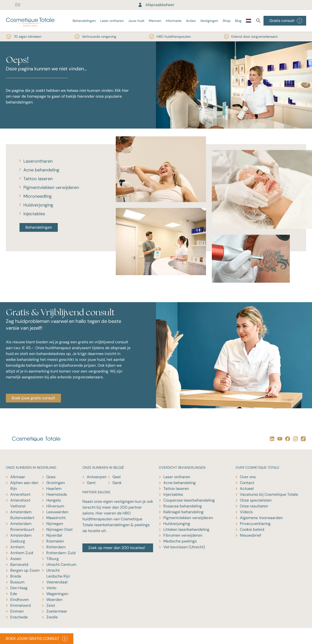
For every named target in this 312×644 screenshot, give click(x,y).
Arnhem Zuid (22, 553)
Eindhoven (19, 600)
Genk (117, 483)
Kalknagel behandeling (183, 512)
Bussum (17, 582)
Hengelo (54, 500)
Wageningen (57, 594)
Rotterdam (56, 547)
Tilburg (53, 559)
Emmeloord (20, 605)
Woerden (54, 600)
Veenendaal (57, 582)
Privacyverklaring (255, 524)
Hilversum (55, 506)
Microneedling (38, 196)
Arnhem (17, 547)
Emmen (17, 611)
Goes (51, 477)
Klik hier (122, 90)
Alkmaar (18, 477)
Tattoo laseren (38, 179)
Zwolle (52, 617)
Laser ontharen (112, 21)
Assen (16, 559)
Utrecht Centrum (61, 565)
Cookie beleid (252, 529)
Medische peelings (180, 541)
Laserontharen (38, 161)
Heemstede (57, 494)
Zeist (51, 605)
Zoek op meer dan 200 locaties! (117, 548)
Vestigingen (209, 21)
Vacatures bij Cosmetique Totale (269, 494)
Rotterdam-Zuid (61, 553)
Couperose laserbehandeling (189, 500)
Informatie (174, 21)
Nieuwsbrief (250, 535)
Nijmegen (55, 524)
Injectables (34, 214)
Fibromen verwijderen (183, 535)
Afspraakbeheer (156, 5)
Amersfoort (20, 494)
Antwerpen (97, 477)
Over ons (248, 477)
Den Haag (19, 588)
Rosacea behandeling (183, 506)
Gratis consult (286, 21)
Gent (91, 483)
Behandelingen (84, 21)
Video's (246, 512)
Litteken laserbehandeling (186, 529)
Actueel (247, 489)
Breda (16, 576)
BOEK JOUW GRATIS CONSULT (37, 639)
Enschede (19, 617)
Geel (117, 477)
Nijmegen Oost (59, 529)
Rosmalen (55, 541)
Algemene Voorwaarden (261, 518)
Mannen (155, 21)
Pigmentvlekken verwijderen (51, 187)
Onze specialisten (256, 500)
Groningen (56, 483)
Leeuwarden (57, 512)
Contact (247, 483)
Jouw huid (136, 21)
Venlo (51, 588)
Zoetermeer (57, 611)
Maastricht (56, 518)
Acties (191, 21)
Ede (14, 594)
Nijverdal (54, 535)
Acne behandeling (41, 170)
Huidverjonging (38, 205)
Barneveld (19, 565)
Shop (227, 21)
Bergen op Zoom (25, 570)
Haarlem (54, 489)
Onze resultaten (254, 506)
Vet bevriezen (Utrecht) (184, 547)
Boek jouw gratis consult (33, 398)
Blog (238, 21)
